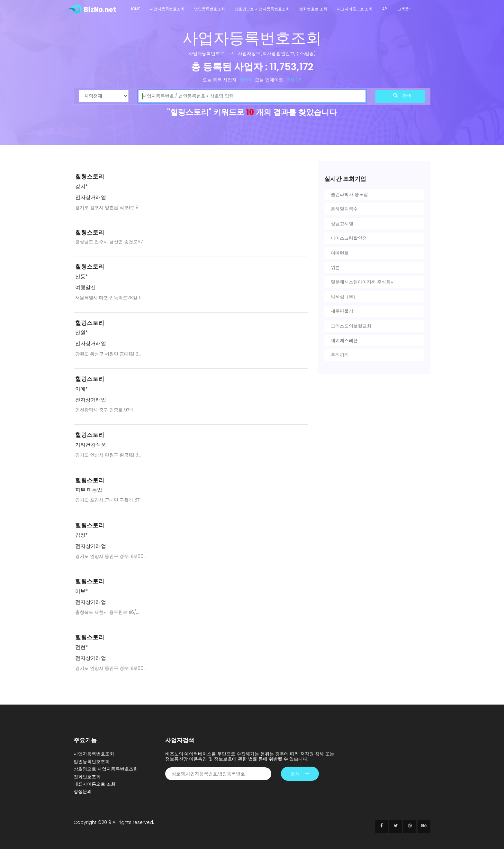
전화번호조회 (87, 777)
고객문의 (405, 9)
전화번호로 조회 (313, 9)
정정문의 (83, 791)
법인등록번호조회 (210, 9)
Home (135, 9)
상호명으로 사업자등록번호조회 (262, 9)
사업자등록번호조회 (167, 9)
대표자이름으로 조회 (355, 9)
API (385, 9)
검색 (402, 96)
